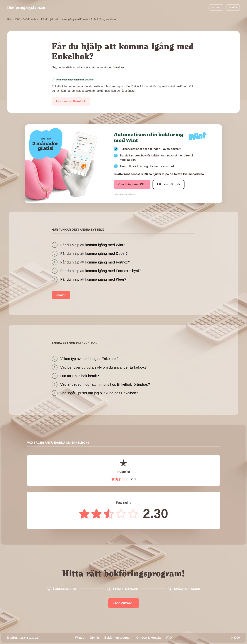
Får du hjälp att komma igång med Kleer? (93, 279)
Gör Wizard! (124, 603)
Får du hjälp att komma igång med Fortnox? (95, 262)
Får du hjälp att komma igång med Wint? (93, 245)
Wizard (216, 7)
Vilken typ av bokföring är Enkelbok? (89, 359)
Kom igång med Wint (132, 184)
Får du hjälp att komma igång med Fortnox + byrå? (101, 271)
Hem (10, 19)
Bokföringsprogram (118, 638)
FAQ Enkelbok (31, 19)
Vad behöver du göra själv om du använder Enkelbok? (103, 367)
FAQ (18, 19)
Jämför (233, 7)
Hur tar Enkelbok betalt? (80, 376)
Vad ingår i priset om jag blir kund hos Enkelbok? (99, 393)
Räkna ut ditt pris (169, 184)
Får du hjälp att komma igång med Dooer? (94, 253)
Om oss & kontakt (149, 638)
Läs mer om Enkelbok (71, 101)
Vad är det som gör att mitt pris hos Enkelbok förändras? (105, 384)
